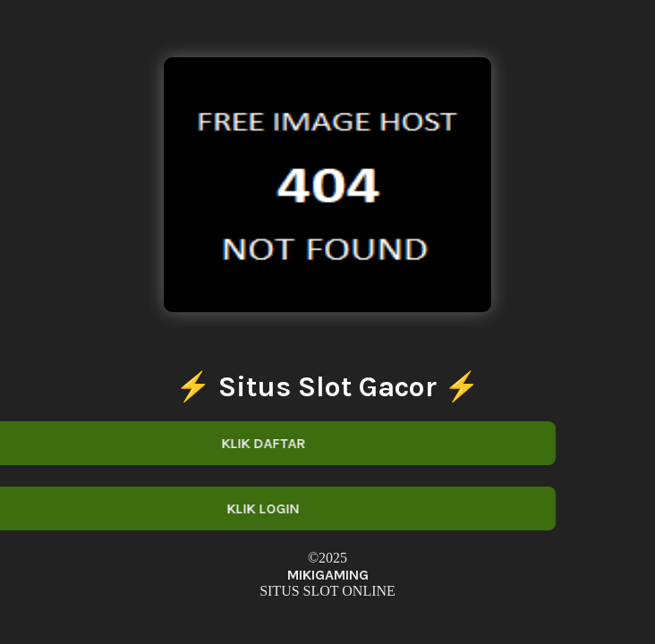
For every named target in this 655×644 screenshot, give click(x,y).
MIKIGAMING (328, 575)
